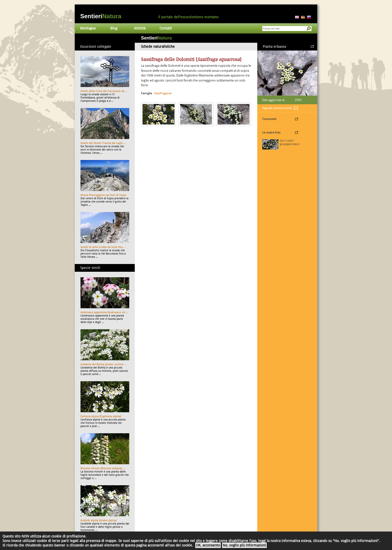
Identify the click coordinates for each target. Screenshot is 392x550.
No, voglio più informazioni (244, 545)
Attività (140, 28)
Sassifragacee (163, 93)
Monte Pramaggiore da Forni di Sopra (103, 195)
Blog (114, 28)
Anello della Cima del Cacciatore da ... (104, 91)
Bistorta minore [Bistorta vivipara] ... (103, 468)
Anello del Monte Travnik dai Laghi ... (103, 143)
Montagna (88, 28)
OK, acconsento (208, 545)
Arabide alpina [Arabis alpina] (98, 520)
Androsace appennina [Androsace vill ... (104, 312)
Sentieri (101, 16)
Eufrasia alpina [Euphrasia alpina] (101, 416)
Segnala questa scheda (277, 108)
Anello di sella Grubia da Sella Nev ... (103, 247)
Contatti (166, 28)
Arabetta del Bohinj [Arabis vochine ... (103, 364)
